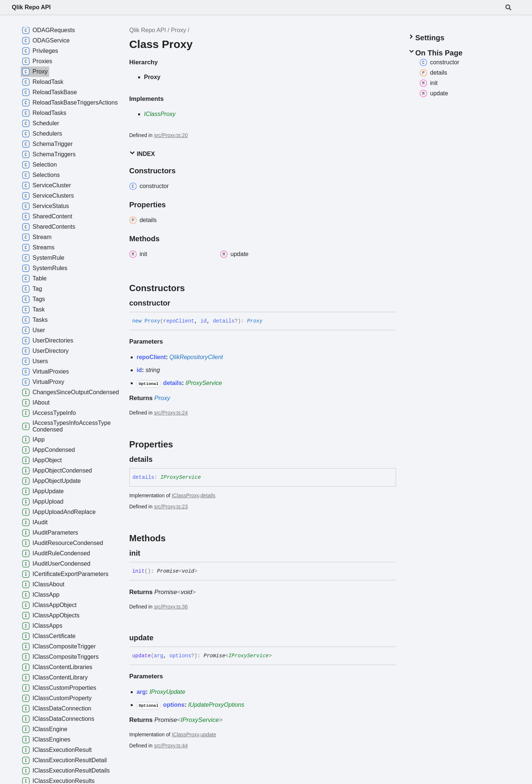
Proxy (179, 30)
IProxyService (204, 383)
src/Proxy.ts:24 (171, 413)
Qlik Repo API (31, 7)
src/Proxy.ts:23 (171, 507)
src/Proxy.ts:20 (171, 135)
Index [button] (142, 154)
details (208, 495)
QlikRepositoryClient (196, 357)
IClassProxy (160, 114)
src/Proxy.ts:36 (171, 607)
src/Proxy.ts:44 (171, 746)
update (208, 734)
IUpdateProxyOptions (216, 705)
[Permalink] (177, 303)
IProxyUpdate (167, 692)
